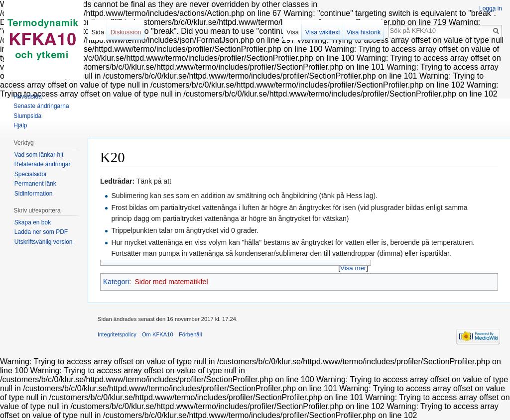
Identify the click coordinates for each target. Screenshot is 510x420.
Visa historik (364, 32)
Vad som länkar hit (39, 155)
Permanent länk (35, 184)
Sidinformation (34, 194)
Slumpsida (27, 116)
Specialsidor (31, 174)
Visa (293, 32)
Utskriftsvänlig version (44, 242)
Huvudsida (28, 97)
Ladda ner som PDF (41, 232)
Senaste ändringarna (41, 106)
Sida (98, 32)
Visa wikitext (323, 32)
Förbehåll (191, 334)
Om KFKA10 (158, 334)
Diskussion (126, 32)
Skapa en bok (33, 222)
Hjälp (20, 125)
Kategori (116, 282)
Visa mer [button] (353, 268)
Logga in (491, 8)
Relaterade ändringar (43, 164)
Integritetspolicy (117, 334)
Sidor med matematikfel (171, 282)
